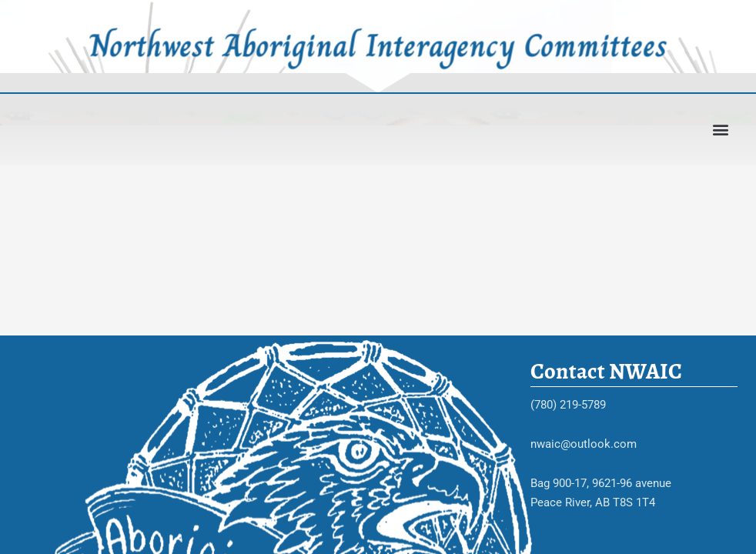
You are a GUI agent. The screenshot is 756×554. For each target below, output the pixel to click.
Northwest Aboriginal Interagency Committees (378, 45)
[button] (720, 130)
